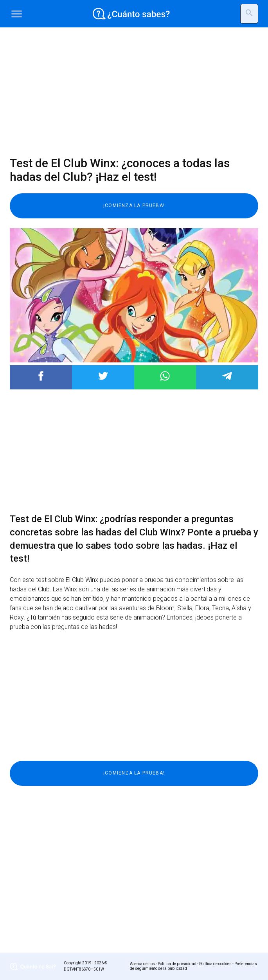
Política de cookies (215, 964)
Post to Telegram (227, 376)
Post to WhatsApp (165, 376)
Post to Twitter (103, 376)
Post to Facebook (41, 376)
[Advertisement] (134, 92)
